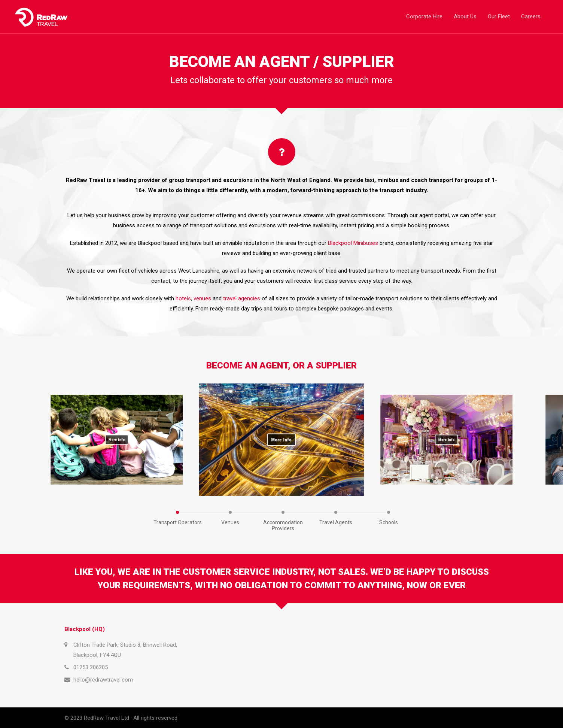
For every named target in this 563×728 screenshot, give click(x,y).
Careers (531, 16)
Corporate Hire (424, 16)
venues (202, 298)
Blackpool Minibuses (353, 243)
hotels (183, 298)
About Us (465, 16)
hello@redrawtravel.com (103, 680)
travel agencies (242, 298)
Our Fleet (499, 16)
